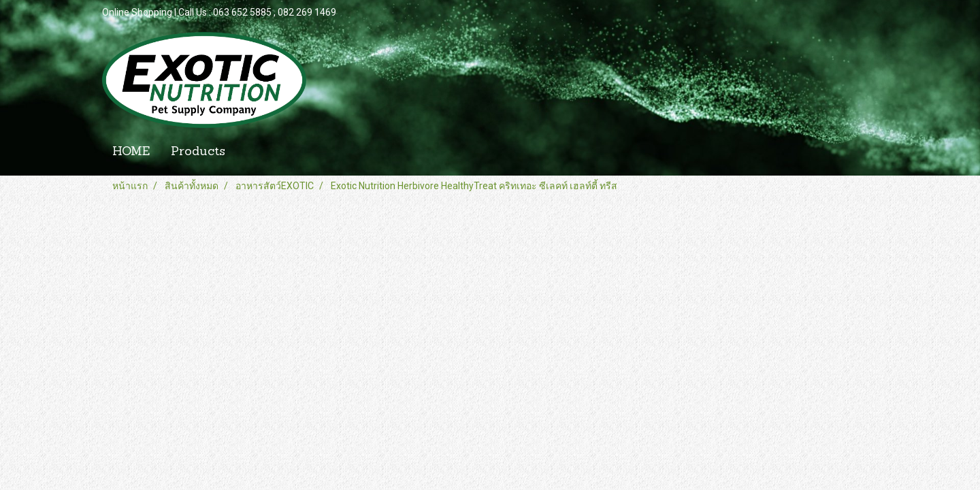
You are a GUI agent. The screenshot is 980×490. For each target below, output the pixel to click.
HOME (131, 152)
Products (198, 152)
